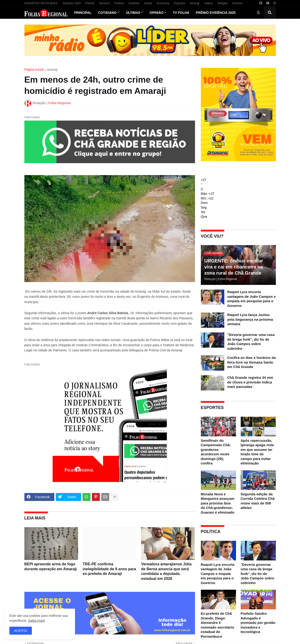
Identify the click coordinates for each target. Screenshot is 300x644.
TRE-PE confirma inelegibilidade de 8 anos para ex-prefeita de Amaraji (109, 569)
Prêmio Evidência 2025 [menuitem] (216, 13)
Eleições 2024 (72, 3)
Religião (223, 3)
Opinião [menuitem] (156, 13)
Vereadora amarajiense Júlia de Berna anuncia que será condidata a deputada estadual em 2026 (166, 571)
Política (119, 3)
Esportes (180, 3)
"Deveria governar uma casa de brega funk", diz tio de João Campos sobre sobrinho (251, 342)
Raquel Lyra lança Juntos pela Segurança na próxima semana (250, 319)
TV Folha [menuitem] (181, 13)
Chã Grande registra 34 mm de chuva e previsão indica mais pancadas (250, 382)
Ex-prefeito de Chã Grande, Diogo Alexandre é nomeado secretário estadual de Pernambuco (218, 625)
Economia (163, 3)
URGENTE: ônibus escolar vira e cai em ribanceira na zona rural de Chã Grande (234, 267)
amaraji (52, 70)
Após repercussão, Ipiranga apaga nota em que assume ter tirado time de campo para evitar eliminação (257, 452)
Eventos (237, 3)
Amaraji (195, 3)
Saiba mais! (36, 621)
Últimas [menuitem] (133, 13)
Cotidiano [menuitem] (107, 13)
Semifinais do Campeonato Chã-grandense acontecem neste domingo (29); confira (216, 452)
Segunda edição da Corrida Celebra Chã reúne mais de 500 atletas (258, 501)
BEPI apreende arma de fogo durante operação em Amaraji (51, 567)
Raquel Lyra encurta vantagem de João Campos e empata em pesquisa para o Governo (252, 299)
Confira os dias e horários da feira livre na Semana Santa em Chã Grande (252, 362)
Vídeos (208, 3)
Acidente (134, 3)
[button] (259, 13)
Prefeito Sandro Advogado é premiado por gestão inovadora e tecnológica (258, 623)
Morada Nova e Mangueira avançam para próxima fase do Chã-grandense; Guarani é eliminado (218, 503)
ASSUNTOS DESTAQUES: (41, 3)
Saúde (148, 3)
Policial (90, 3)
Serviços (105, 3)
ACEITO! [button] (21, 631)
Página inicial (34, 70)
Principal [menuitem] (83, 13)
